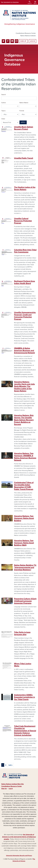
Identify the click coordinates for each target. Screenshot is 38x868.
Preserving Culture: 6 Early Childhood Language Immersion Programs (25, 601)
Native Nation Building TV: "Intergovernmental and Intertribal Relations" (25, 567)
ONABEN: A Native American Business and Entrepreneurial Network (24, 351)
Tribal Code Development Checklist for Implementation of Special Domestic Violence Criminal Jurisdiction (25, 731)
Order (3, 119)
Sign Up (23, 41)
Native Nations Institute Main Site (13, 784)
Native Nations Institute (28, 36)
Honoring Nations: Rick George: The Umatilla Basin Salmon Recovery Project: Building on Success (24, 420)
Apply (23, 122)
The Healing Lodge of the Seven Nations (25, 188)
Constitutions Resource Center (26, 33)
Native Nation (24, 103)
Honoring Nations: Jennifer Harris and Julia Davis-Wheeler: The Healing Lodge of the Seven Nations (24, 386)
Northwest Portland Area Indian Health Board (25, 282)
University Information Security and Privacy (19, 856)
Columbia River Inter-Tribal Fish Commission (25, 251)
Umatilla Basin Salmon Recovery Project (24, 128)
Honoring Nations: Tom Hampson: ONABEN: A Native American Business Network (25, 457)
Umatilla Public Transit (24, 158)
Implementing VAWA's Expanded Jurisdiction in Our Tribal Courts (25, 697)
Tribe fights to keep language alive (22, 633)
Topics (3, 111)
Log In (32, 41)
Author (4, 103)
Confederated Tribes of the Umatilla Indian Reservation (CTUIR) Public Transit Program (24, 486)
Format (22, 111)
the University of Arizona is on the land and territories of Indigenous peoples (19, 837)
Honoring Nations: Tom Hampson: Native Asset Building (24, 518)
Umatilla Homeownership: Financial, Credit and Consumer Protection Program (25, 316)
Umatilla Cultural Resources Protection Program (23, 221)
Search (4, 95)
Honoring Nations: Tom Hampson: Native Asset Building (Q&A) (24, 543)
